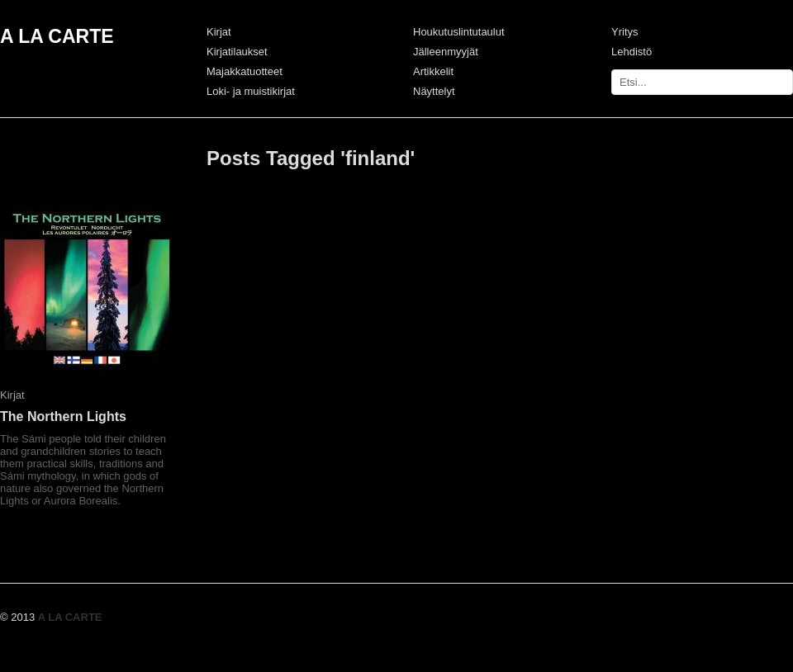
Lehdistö (632, 52)
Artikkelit (433, 71)
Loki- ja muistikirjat (251, 91)
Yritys (625, 32)
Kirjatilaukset (237, 52)
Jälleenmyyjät (446, 52)
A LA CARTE (57, 36)
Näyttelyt (434, 91)
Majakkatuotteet (245, 71)
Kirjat (219, 32)
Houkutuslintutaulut (459, 32)
